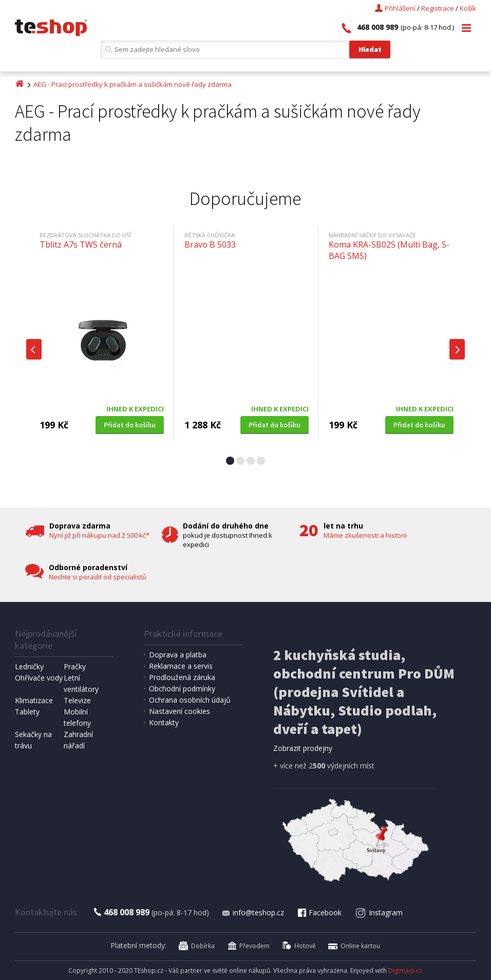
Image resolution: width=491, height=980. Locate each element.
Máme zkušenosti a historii (365, 535)
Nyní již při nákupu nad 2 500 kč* (99, 535)
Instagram (379, 912)
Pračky (75, 666)
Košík (468, 8)
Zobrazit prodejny (303, 748)
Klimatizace (34, 700)
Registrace (438, 8)
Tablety (27, 712)
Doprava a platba (178, 655)
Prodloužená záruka (182, 677)
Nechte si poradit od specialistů (98, 577)
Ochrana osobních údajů (190, 700)
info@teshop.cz (253, 912)
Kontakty (164, 722)
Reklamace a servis (181, 666)
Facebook (319, 912)
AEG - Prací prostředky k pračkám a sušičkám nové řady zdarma (133, 84)
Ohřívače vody (39, 678)
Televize (77, 700)
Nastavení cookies (180, 711)
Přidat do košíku (130, 425)
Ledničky (29, 666)
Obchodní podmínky (182, 689)
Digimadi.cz (405, 970)
